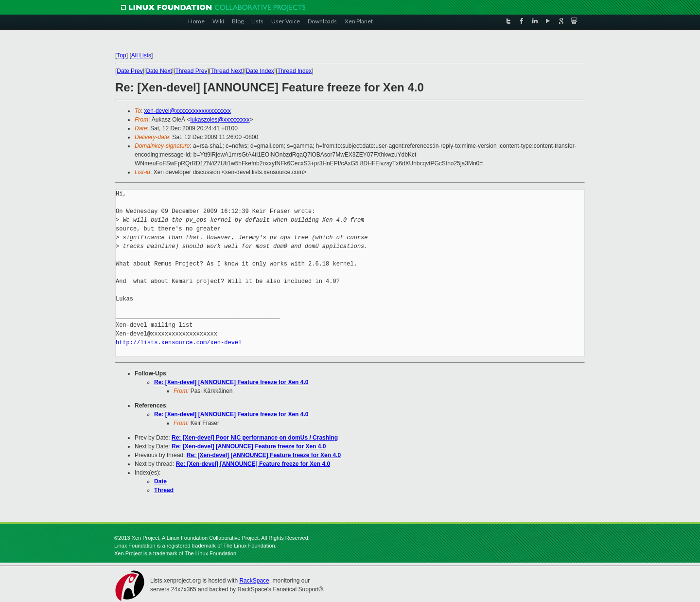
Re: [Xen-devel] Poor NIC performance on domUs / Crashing (255, 438)
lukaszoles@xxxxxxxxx (220, 120)
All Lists (141, 55)
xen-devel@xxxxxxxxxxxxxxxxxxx (188, 111)
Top (121, 55)
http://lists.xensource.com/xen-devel (179, 343)
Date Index (260, 71)
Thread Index (295, 71)
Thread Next (227, 71)
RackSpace (254, 581)
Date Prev (130, 71)
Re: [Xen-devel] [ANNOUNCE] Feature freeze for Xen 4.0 (231, 382)
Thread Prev (191, 71)
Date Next (159, 71)
